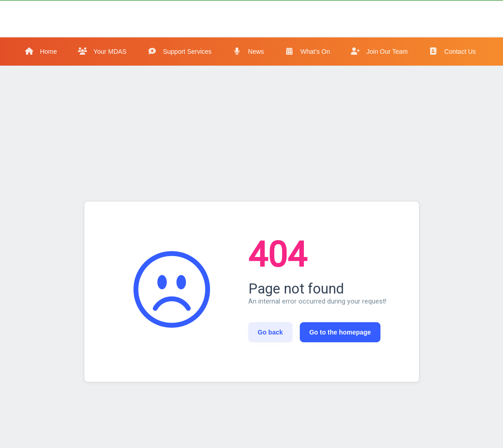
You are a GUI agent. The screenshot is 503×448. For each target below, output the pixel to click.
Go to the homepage (340, 332)
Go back (270, 332)
